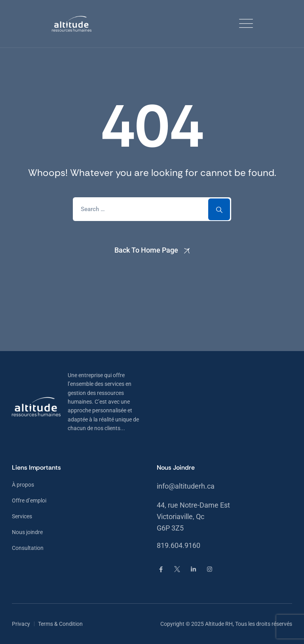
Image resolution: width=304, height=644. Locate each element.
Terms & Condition (60, 624)
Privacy (21, 624)
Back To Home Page (146, 250)
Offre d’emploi (29, 500)
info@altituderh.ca (186, 486)
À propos (23, 485)
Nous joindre (27, 532)
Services (22, 516)
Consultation (28, 548)
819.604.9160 (179, 545)
